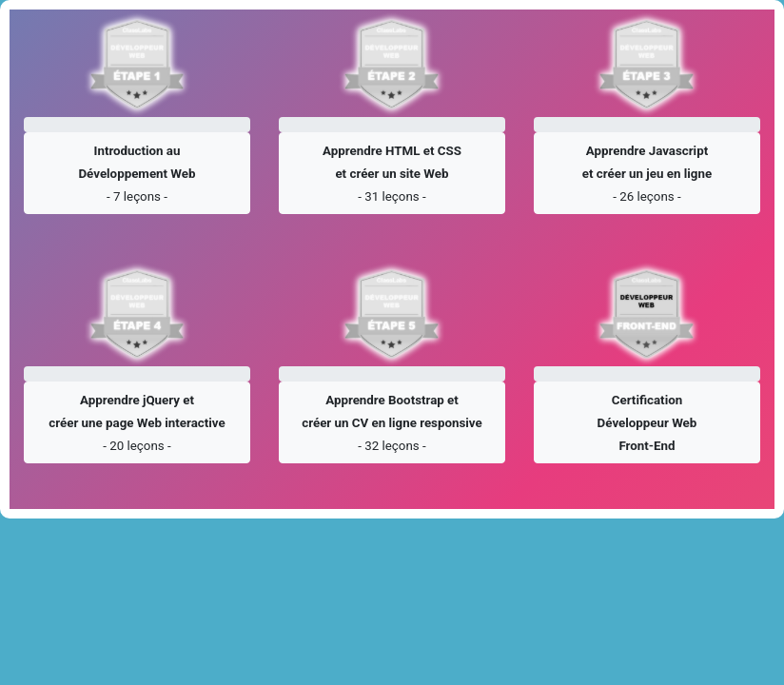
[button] (137, 173)
